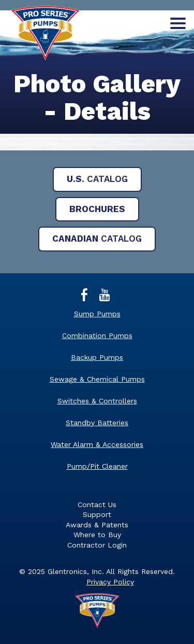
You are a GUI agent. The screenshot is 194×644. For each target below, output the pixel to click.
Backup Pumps (97, 357)
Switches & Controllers (97, 401)
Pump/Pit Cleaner (97, 466)
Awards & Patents (97, 525)
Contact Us (97, 505)
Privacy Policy (110, 582)
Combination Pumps (97, 335)
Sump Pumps (97, 314)
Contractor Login (97, 545)
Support (97, 514)
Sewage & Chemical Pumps (97, 379)
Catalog (97, 179)
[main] (97, 108)
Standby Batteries (97, 423)
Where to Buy (97, 535)
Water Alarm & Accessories (97, 444)
